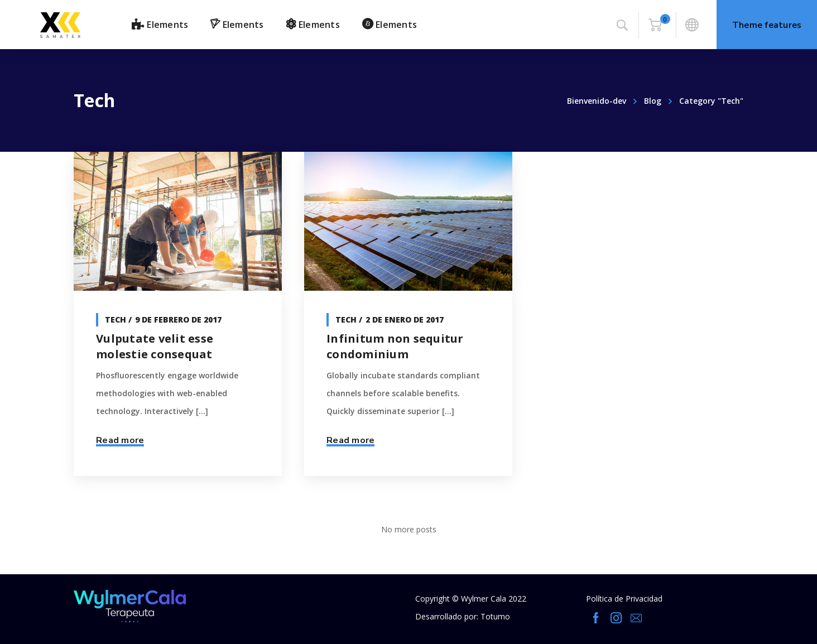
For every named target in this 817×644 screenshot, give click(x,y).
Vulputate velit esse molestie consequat (155, 346)
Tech (116, 319)
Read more (120, 440)
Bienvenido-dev (597, 101)
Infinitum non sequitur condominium (395, 346)
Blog (653, 101)
